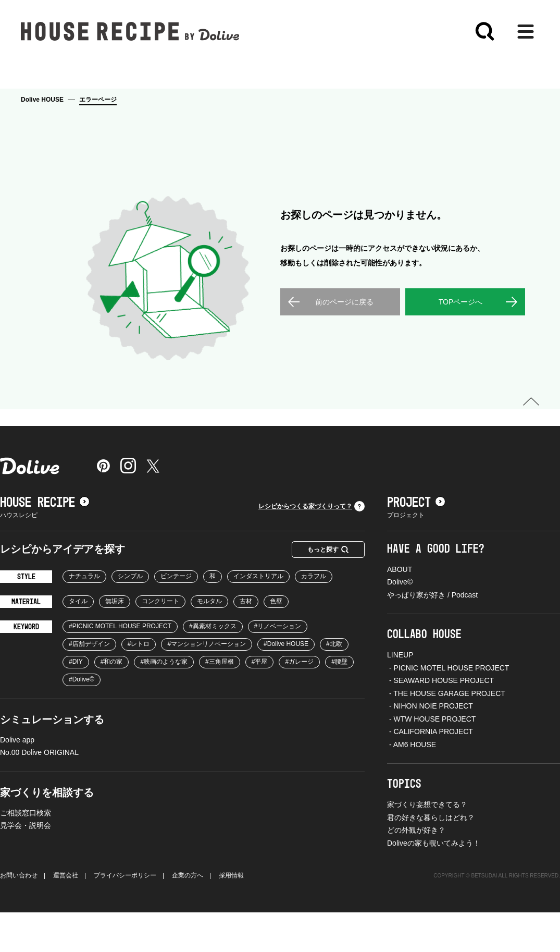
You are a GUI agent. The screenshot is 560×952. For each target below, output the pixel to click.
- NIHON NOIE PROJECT (430, 746)
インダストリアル (258, 616)
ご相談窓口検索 (26, 852)
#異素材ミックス (213, 666)
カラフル (314, 616)
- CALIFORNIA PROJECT (430, 771)
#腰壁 (339, 701)
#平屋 (260, 701)
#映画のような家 (164, 701)
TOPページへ (461, 341)
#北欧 (334, 684)
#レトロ (139, 684)
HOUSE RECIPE (45, 542)
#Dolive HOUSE (286, 684)
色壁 (276, 641)
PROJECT (416, 542)
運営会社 (66, 915)
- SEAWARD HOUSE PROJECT (440, 720)
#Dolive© (82, 719)
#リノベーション (278, 666)
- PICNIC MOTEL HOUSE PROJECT (448, 707)
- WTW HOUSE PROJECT (431, 759)
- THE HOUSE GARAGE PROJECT (446, 733)
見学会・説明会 (26, 865)
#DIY (76, 701)
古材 (246, 641)
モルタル (209, 641)
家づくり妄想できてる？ (427, 844)
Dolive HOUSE (42, 100)
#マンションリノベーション (207, 684)
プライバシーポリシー (125, 915)
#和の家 (112, 701)
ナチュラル (84, 616)
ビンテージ (176, 616)
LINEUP (400, 694)
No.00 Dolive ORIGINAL (39, 792)
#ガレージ (299, 701)
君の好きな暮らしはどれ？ (431, 857)
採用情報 (231, 915)
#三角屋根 (220, 701)
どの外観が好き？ (416, 870)
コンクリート (160, 641)
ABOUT (400, 609)
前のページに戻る (344, 341)
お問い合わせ (19, 915)
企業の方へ (188, 915)
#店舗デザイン (89, 684)
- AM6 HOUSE (412, 784)
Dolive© (400, 621)
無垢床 (115, 641)
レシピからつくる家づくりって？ (312, 546)
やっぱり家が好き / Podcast (432, 634)
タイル (78, 641)
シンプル (130, 616)
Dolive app (17, 779)
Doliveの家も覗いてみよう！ (434, 883)
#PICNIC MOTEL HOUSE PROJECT (120, 666)
